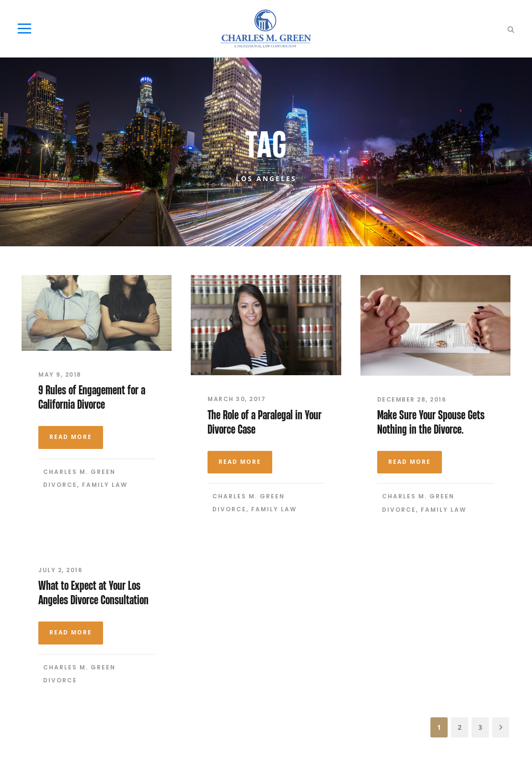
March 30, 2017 (237, 399)
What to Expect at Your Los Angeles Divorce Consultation (93, 593)
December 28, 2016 (412, 399)
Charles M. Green (79, 472)
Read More (71, 437)
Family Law (105, 485)
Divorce (60, 485)
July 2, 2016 (60, 570)
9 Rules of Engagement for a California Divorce (92, 397)
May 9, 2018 (60, 374)
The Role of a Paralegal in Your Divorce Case (265, 422)
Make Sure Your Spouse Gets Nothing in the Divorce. (431, 422)
